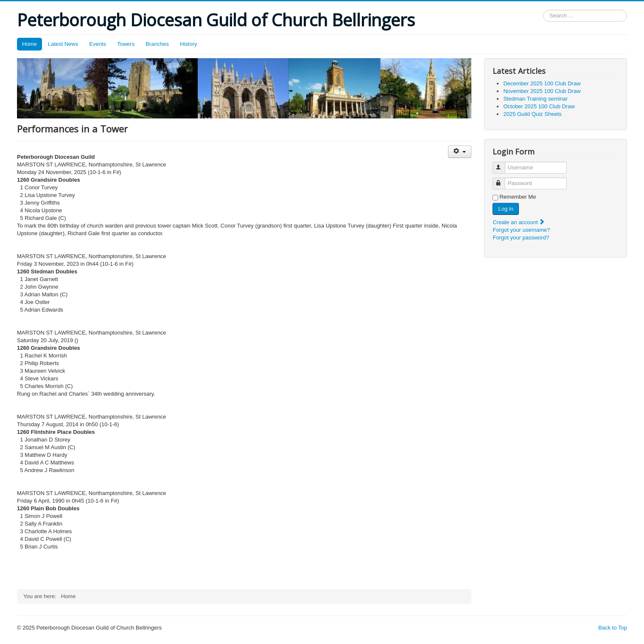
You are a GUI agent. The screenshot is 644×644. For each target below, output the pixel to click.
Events (98, 44)
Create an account (519, 222)
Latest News (63, 44)
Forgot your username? (521, 230)
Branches (157, 44)
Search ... (543, 10)
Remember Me (518, 197)
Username (503, 164)
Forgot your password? (521, 238)
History (188, 44)
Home (29, 44)
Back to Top (613, 628)
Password (503, 180)
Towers (126, 44)
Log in (505, 209)
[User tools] (460, 152)
